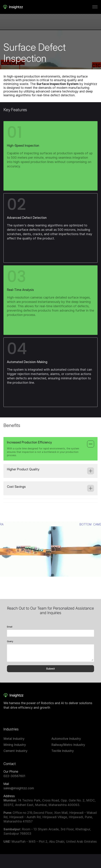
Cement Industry (15, 751)
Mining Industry (15, 745)
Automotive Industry (66, 739)
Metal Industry (14, 739)
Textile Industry (63, 751)
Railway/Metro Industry (68, 745)
